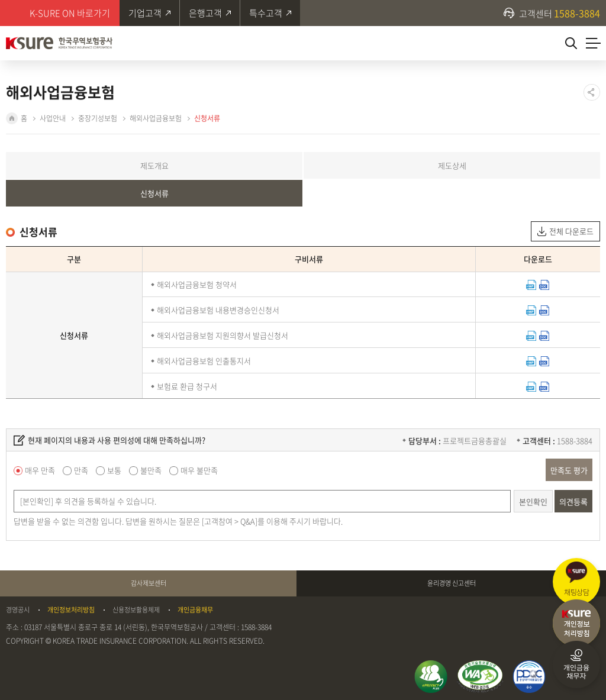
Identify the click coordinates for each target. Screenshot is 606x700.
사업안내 (53, 118)
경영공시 (18, 610)
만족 (81, 470)
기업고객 (145, 13)
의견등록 (573, 501)
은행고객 (205, 13)
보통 (114, 470)
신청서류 (207, 118)
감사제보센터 (149, 583)
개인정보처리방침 (71, 610)
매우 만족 (40, 470)
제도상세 (452, 165)
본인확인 (533, 501)
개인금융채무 (195, 610)
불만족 (151, 470)
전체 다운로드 (571, 231)
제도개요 (154, 165)
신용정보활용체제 (136, 610)
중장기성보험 (98, 118)
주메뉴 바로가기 (0, 0)
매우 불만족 (199, 470)
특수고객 (266, 13)
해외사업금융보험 (156, 118)
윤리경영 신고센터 (452, 583)
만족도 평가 (569, 470)
